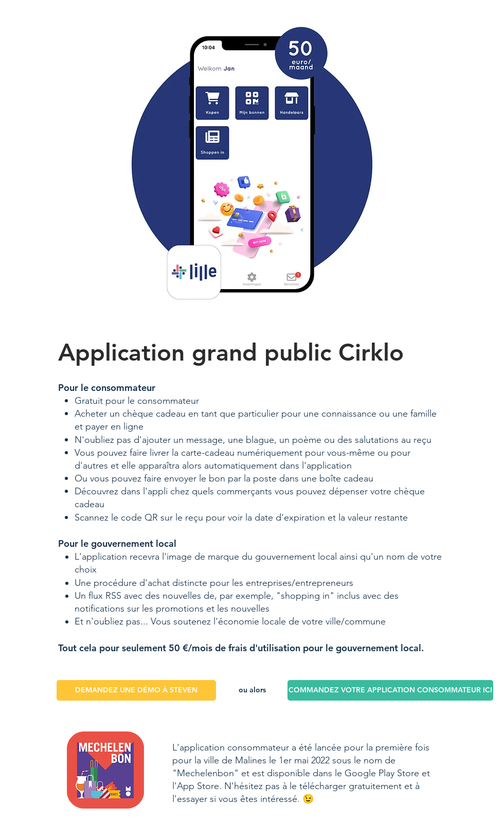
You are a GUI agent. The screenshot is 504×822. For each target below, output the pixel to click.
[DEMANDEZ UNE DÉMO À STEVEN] (136, 690)
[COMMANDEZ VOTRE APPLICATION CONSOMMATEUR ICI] (390, 690)
